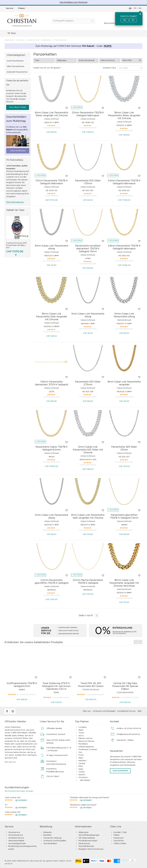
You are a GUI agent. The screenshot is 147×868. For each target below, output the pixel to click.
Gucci (81, 736)
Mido (81, 758)
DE (130, 8)
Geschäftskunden (86, 846)
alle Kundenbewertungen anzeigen (19, 791)
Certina (82, 764)
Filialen (116, 835)
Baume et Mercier (86, 741)
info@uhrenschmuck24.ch (128, 734)
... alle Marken (84, 780)
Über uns (87, 711)
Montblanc (83, 744)
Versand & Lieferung (52, 838)
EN (140, 8)
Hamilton (83, 761)
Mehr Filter (127, 60)
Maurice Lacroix (85, 738)
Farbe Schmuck (110, 60)
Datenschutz (84, 844)
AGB (139, 711)
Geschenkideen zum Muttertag (73, 2)
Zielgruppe (67, 60)
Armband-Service (16, 838)
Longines (83, 727)
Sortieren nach (109, 68)
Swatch (82, 775)
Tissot (81, 733)
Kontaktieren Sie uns (126, 711)
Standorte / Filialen (125, 740)
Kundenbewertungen (88, 841)
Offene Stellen (120, 844)
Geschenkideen (50, 844)
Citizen (82, 772)
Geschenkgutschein (17, 844)
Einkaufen (48, 832)
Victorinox (83, 777)
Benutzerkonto (111, 23)
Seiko (81, 769)
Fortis (81, 755)
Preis (45, 60)
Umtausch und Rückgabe (104, 711)
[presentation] (136, 642)
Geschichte (119, 841)
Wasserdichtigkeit (16, 841)
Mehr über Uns (10, 762)
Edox (81, 766)
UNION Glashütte (86, 747)
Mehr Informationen (15, 202)
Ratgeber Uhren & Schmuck (91, 849)
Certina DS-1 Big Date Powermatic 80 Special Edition (125, 686)
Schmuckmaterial (89, 60)
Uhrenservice (14, 832)
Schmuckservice (16, 835)
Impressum (119, 838)
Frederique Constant (88, 750)
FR (135, 8)
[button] (16, 255)
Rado (81, 730)
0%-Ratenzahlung (87, 838)
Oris (80, 752)
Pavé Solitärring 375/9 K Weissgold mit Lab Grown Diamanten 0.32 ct (56, 686)
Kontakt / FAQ (120, 832)
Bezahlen (47, 835)
